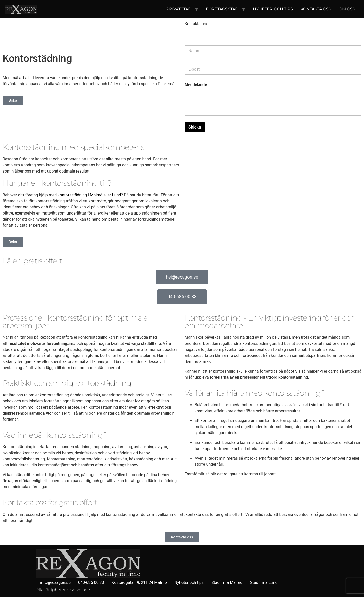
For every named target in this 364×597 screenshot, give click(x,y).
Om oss (347, 9)
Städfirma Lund (264, 582)
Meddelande (196, 85)
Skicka (195, 127)
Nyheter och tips (273, 9)
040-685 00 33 (91, 582)
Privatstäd (179, 9)
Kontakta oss (316, 9)
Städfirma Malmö (227, 582)
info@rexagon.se (55, 582)
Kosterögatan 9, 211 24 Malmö (139, 582)
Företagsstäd (222, 9)
